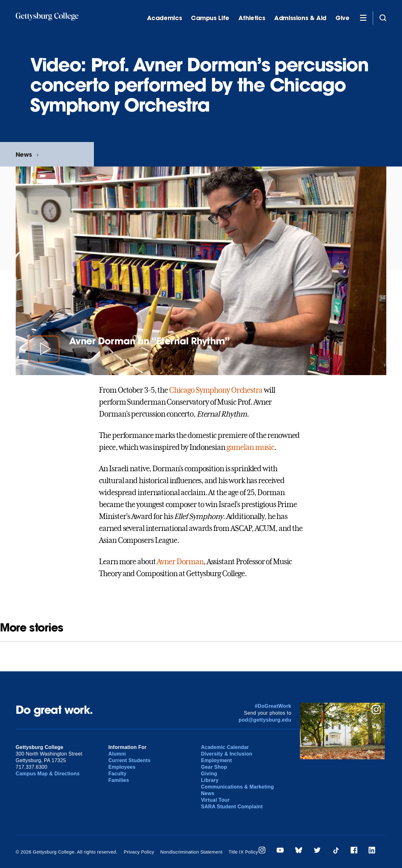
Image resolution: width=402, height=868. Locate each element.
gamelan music (250, 447)
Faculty (117, 774)
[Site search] (383, 18)
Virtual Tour (215, 800)
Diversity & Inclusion (227, 754)
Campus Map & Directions (48, 774)
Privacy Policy (139, 852)
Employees (122, 767)
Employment (216, 760)
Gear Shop (214, 767)
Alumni (117, 754)
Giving (209, 774)
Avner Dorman (180, 562)
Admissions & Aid (300, 18)
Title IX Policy (243, 852)
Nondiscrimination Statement (191, 852)
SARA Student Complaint (232, 807)
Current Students (130, 760)
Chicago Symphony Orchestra (216, 390)
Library (210, 780)
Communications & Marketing (237, 787)
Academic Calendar (225, 747)
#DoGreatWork (273, 706)
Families (119, 780)
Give (342, 18)
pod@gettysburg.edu (265, 720)
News (24, 154)
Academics (165, 18)
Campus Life (210, 18)
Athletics (252, 18)
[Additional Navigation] (363, 18)
